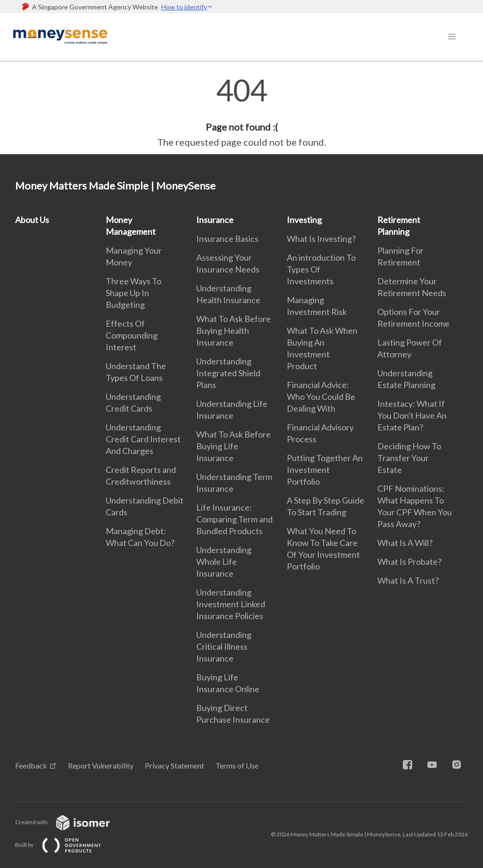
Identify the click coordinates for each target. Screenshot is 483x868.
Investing (304, 220)
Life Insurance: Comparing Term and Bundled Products (234, 519)
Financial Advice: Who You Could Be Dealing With (321, 397)
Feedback (31, 765)
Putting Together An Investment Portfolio (325, 470)
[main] (241, 112)
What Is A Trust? (408, 580)
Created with (70, 822)
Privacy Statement (175, 765)
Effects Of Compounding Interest (132, 335)
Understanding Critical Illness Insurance (224, 646)
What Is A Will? (405, 543)
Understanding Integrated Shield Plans (228, 373)
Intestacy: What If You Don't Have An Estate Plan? (412, 415)
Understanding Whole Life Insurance (224, 562)
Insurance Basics (227, 239)
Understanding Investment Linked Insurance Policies (231, 604)
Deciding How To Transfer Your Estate (409, 458)
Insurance (215, 220)
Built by (66, 845)
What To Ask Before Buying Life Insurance (233, 446)
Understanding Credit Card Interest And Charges (143, 439)
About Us (32, 220)
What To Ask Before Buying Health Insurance (233, 331)
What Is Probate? (409, 562)
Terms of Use (237, 765)
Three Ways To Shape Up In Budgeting (133, 293)
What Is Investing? (321, 239)
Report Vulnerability (101, 765)
